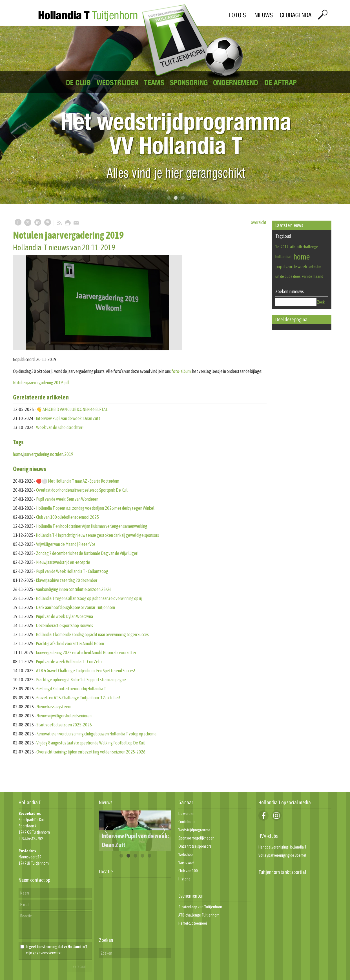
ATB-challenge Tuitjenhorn (199, 915)
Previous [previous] (20, 148)
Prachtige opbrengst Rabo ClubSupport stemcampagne (81, 680)
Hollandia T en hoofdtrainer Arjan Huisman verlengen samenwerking (92, 526)
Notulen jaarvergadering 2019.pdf (41, 383)
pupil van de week (291, 267)
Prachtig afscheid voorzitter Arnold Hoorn (70, 643)
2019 (69, 454)
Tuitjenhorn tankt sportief (282, 872)
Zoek (321, 302)
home (18, 454)
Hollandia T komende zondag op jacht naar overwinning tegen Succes (92, 634)
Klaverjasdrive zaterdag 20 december (67, 580)
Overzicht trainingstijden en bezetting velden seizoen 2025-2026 (91, 752)
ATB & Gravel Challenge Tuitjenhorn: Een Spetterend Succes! (86, 671)
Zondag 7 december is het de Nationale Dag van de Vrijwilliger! (87, 553)
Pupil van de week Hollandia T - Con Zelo (69, 662)
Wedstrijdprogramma (194, 830)
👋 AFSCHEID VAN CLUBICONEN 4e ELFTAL (72, 409)
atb (293, 247)
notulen (57, 454)
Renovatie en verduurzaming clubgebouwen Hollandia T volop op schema (96, 734)
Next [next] (330, 148)
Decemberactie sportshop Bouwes (64, 625)
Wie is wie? (186, 863)
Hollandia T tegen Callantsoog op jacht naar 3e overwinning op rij (89, 598)
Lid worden (186, 814)
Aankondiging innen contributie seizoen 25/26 (74, 589)
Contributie (187, 822)
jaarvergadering (36, 454)
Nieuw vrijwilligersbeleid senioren (64, 716)
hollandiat (284, 257)
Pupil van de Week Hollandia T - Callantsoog (72, 571)
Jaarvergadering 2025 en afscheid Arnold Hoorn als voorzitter (86, 652)
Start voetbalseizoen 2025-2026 (64, 725)
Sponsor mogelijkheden (196, 838)
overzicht (259, 222)
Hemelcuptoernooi (193, 923)
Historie (184, 879)
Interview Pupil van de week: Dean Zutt (68, 418)
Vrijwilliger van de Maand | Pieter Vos (66, 544)
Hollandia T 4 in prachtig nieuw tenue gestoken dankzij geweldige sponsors (97, 535)
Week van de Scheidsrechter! (60, 427)
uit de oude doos (288, 276)
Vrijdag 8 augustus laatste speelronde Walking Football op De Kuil (91, 743)
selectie (315, 266)
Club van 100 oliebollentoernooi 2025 (67, 517)
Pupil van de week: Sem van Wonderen (67, 499)
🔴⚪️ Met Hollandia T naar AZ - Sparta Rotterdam (78, 481)
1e (277, 247)
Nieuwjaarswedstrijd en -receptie (63, 562)
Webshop (186, 854)
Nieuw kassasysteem (54, 707)
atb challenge (307, 247)
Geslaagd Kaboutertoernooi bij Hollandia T (71, 689)
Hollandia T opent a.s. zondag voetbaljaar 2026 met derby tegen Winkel (95, 508)
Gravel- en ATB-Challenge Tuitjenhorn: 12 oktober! (78, 698)
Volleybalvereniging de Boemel (282, 855)
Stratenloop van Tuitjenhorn (200, 907)
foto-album (181, 371)
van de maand (313, 276)
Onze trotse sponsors (195, 846)
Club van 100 (188, 871)
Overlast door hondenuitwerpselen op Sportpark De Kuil (82, 490)
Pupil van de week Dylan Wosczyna (64, 616)
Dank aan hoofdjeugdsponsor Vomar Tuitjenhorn (75, 607)
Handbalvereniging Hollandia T (283, 847)
